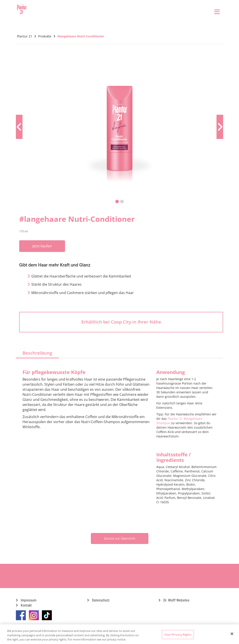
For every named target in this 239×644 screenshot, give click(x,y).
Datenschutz (98, 600)
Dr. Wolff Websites (174, 600)
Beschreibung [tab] (37, 353)
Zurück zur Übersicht (120, 538)
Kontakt (24, 605)
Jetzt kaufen (42, 246)
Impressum (26, 600)
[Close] (232, 634)
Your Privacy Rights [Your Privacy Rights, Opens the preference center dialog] (178, 634)
